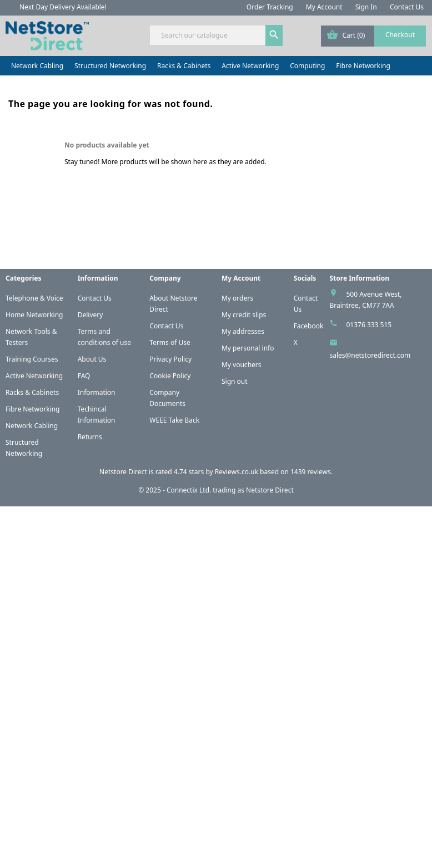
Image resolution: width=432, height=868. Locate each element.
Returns (90, 437)
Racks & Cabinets (184, 66)
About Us (92, 359)
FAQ (84, 376)
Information (97, 392)
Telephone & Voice (34, 298)
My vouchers (242, 365)
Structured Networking (110, 66)
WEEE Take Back (174, 420)
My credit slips (244, 315)
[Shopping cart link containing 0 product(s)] (373, 36)
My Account (324, 7)
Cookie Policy (170, 376)
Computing (307, 66)
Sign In (366, 7)
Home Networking (34, 315)
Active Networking (250, 66)
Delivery (91, 315)
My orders (237, 298)
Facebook (309, 326)
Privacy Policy (170, 359)
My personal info (248, 348)
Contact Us (407, 7)
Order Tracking (270, 7)
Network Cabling (37, 66)
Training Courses (32, 359)
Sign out (235, 381)
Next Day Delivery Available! (63, 7)
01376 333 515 (369, 325)
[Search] (216, 35)
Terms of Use (170, 342)
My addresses (243, 331)
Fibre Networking (363, 66)
